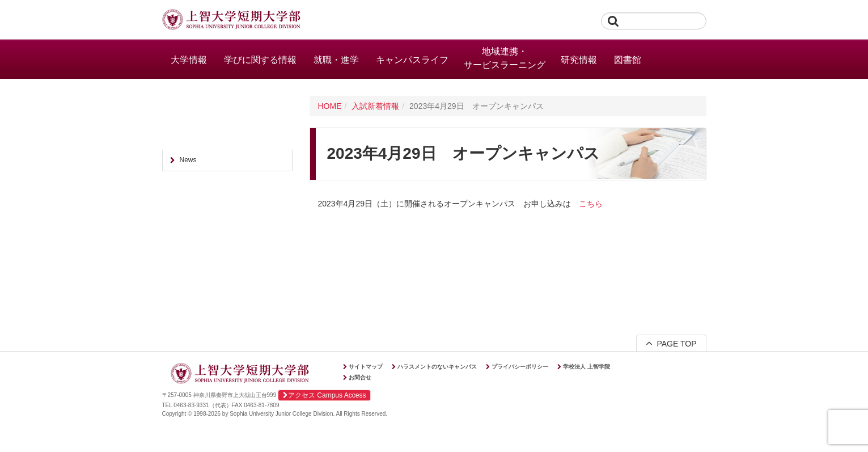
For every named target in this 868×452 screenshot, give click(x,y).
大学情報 (189, 60)
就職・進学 (336, 60)
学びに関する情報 (260, 60)
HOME (330, 106)
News (188, 160)
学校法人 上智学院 (587, 367)
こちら (591, 204)
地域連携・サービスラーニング (505, 58)
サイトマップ (366, 367)
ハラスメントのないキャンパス (437, 367)
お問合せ (360, 377)
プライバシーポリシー (520, 367)
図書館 (628, 60)
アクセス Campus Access (324, 395)
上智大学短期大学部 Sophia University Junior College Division (231, 20)
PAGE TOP (671, 343)
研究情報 (579, 60)
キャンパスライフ (412, 60)
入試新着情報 (375, 106)
